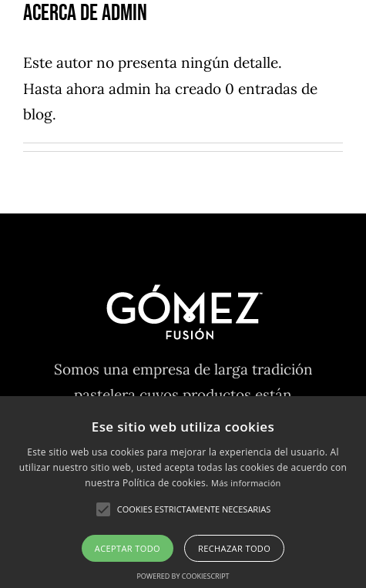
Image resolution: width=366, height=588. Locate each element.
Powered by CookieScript (183, 576)
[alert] (183, 492)
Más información (246, 483)
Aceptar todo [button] (128, 548)
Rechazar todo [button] (234, 548)
